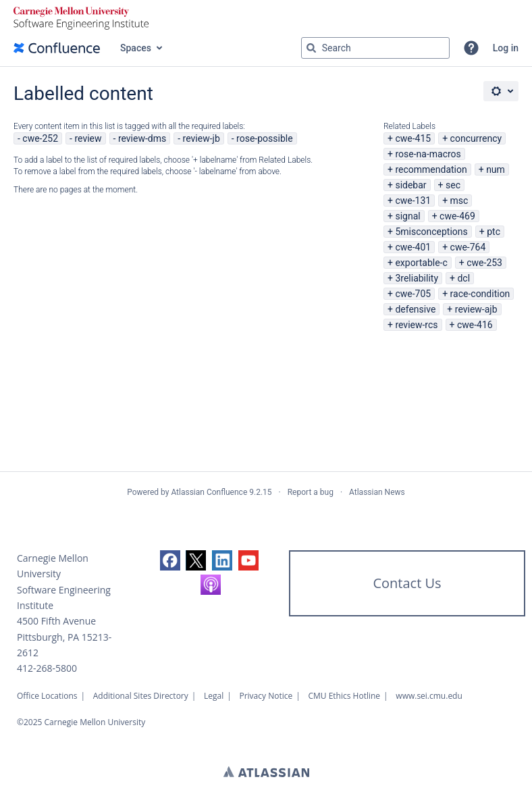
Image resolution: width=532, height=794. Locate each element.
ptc (494, 232)
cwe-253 (484, 263)
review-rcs (416, 325)
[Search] (311, 48)
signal (407, 216)
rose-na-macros (428, 154)
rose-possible (265, 138)
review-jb (202, 138)
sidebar (410, 185)
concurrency (476, 138)
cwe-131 (413, 201)
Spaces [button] (136, 48)
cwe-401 (413, 247)
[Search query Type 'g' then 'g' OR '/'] (375, 48)
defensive (415, 309)
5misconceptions (431, 232)
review (88, 138)
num (496, 169)
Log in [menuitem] (506, 48)
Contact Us (407, 583)
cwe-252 (40, 138)
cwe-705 (413, 294)
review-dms (142, 138)
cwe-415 (413, 138)
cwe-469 (457, 216)
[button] (471, 48)
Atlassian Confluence (209, 492)
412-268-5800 (47, 668)
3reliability (417, 278)
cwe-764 (468, 247)
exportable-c (421, 263)
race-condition (480, 294)
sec (453, 185)
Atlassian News (377, 492)
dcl (463, 278)
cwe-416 (475, 325)
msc (459, 201)
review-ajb (476, 309)
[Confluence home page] (57, 48)
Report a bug (311, 492)
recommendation (431, 169)
